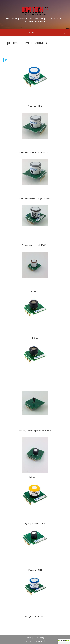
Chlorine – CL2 (35, 291)
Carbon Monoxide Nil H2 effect (35, 245)
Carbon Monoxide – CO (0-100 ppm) (35, 152)
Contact (29, 638)
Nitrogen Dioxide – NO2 (35, 616)
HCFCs (35, 338)
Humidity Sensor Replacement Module (35, 431)
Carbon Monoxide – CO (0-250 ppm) (35, 199)
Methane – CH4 (35, 570)
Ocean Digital (40, 641)
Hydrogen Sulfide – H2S (35, 523)
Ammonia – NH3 (35, 106)
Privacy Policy (39, 638)
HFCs (35, 384)
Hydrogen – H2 (35, 477)
